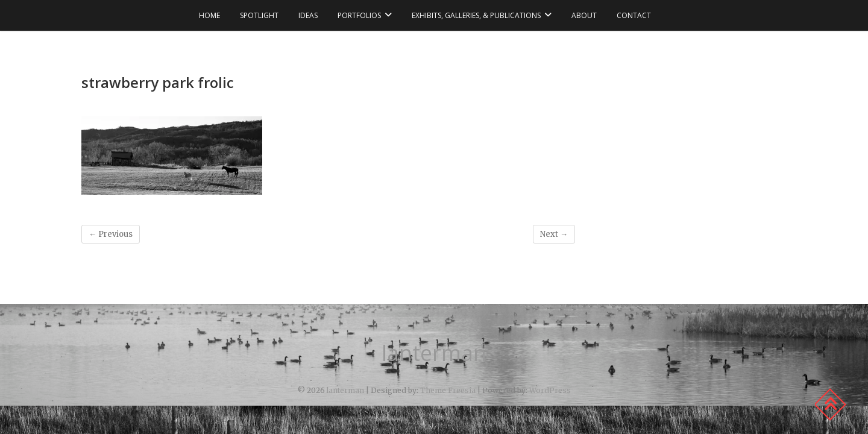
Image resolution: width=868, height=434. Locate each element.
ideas (308, 15)
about (584, 15)
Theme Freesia (448, 390)
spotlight (259, 15)
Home (209, 15)
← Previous (111, 234)
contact (634, 15)
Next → (554, 234)
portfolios (359, 15)
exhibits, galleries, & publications (476, 15)
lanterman (434, 353)
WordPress (550, 390)
